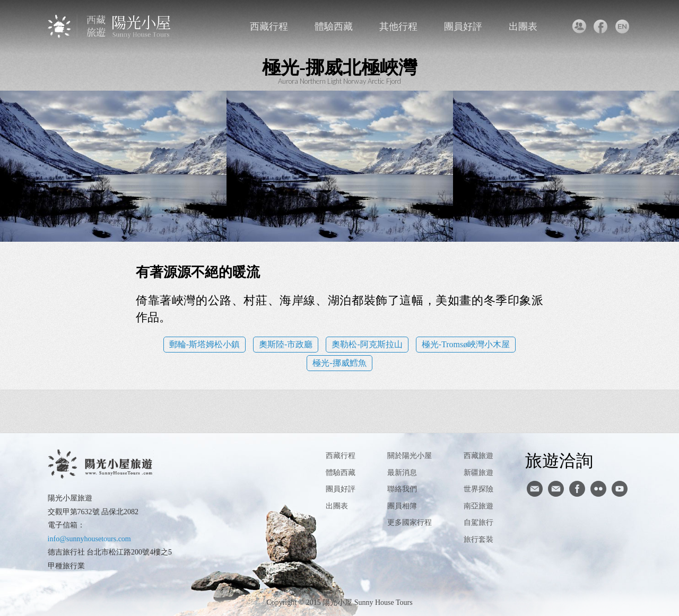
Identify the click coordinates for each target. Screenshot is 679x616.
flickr (598, 489)
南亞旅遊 (478, 506)
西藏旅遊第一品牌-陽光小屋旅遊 (110, 26)
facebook (600, 27)
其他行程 (398, 27)
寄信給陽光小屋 (535, 489)
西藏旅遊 (478, 456)
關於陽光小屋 (410, 456)
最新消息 (402, 473)
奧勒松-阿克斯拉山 (367, 344)
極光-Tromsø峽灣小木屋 (466, 344)
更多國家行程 (410, 522)
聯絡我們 (578, 27)
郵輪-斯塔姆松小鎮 (204, 344)
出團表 (523, 27)
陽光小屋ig (556, 489)
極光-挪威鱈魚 (339, 363)
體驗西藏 (334, 27)
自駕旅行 (478, 522)
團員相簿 (402, 506)
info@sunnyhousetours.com (89, 539)
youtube (620, 489)
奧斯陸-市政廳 (286, 344)
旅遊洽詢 (559, 460)
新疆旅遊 (478, 473)
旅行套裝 (478, 539)
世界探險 (478, 489)
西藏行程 (269, 27)
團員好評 (463, 27)
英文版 (622, 27)
